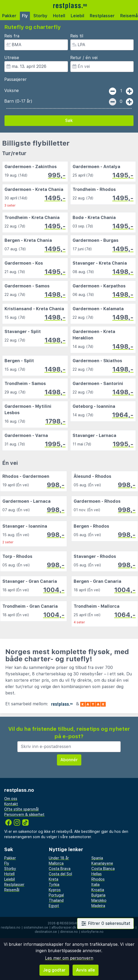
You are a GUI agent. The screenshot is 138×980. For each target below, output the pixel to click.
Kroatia (98, 890)
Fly (25, 16)
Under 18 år (59, 858)
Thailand (56, 900)
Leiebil (77, 16)
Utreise (12, 58)
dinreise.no (69, 932)
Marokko (99, 900)
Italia (95, 885)
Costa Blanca (103, 869)
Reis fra (12, 36)
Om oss (11, 799)
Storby (40, 16)
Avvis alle (86, 970)
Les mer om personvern (69, 958)
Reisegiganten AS (75, 923)
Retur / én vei (84, 58)
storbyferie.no (92, 932)
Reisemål (12, 890)
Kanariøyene (102, 863)
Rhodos (98, 879)
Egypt (54, 906)
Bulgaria (98, 895)
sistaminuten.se (36, 927)
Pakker (9, 16)
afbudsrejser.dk (64, 927)
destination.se (46, 932)
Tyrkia (54, 885)
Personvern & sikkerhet (24, 815)
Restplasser (102, 16)
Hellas (97, 874)
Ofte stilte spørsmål (21, 809)
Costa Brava (60, 869)
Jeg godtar (54, 970)
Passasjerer (15, 79)
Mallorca (56, 863)
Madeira (98, 906)
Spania (97, 858)
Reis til (77, 36)
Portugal (56, 895)
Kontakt (11, 804)
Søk (69, 121)
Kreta (54, 879)
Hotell (59, 16)
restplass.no (11, 927)
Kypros (55, 890)
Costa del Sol (60, 874)
